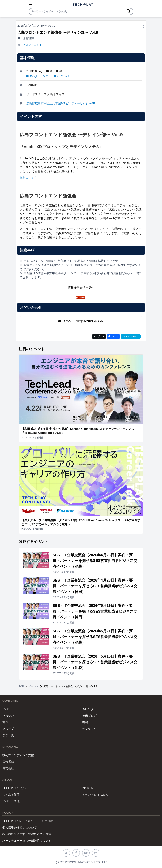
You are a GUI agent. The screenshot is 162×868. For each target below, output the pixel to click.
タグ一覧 (8, 735)
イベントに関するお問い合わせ (81, 321)
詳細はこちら (29, 178)
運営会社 (8, 768)
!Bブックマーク (131, 336)
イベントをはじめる (95, 795)
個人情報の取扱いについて (20, 828)
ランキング (89, 729)
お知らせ (88, 788)
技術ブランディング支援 (18, 755)
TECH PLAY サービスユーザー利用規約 (28, 821)
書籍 (85, 722)
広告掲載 (8, 762)
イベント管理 (11, 801)
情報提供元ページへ (81, 287)
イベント (34, 686)
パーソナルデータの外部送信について (27, 841)
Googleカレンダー (38, 76)
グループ (8, 729)
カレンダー (89, 709)
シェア (113, 336)
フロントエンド (32, 45)
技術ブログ (89, 716)
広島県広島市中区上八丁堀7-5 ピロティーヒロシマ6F (61, 103)
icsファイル (62, 76)
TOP (21, 686)
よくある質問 (11, 795)
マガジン (8, 716)
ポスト (99, 336)
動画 (5, 722)
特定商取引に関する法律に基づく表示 (27, 834)
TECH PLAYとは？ (15, 788)
